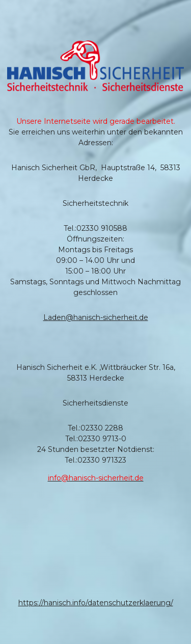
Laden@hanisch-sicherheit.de (96, 317)
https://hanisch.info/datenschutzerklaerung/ (96, 603)
